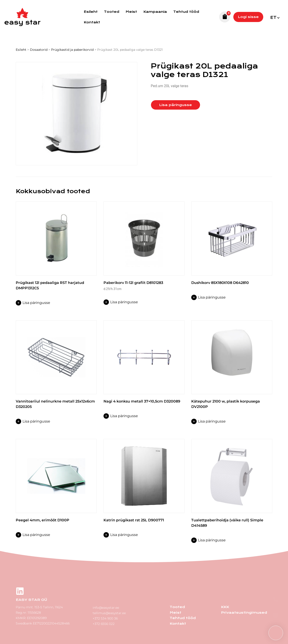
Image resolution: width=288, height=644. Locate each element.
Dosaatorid (39, 50)
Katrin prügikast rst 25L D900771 (134, 520)
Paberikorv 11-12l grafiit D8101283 (133, 283)
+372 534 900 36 (105, 618)
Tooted (112, 12)
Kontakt (92, 22)
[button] (276, 633)
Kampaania (155, 12)
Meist (131, 12)
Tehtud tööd (186, 12)
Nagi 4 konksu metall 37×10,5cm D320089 (142, 401)
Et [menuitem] (273, 18)
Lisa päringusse (175, 105)
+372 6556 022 (104, 623)
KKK (225, 607)
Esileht (91, 12)
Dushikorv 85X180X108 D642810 (220, 283)
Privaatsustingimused (244, 612)
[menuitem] (275, 17)
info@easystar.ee (106, 607)
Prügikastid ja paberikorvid (72, 50)
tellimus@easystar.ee (109, 613)
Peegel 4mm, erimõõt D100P (43, 520)
